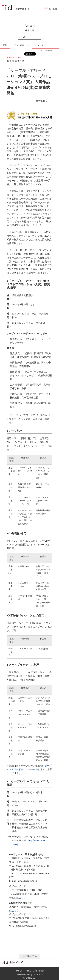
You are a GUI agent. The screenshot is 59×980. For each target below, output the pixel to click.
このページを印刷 (46, 50)
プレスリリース (21, 45)
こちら (22, 898)
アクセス (19, 971)
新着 (5, 45)
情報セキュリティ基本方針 (36, 971)
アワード (39, 45)
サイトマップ (38, 975)
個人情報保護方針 (23, 975)
